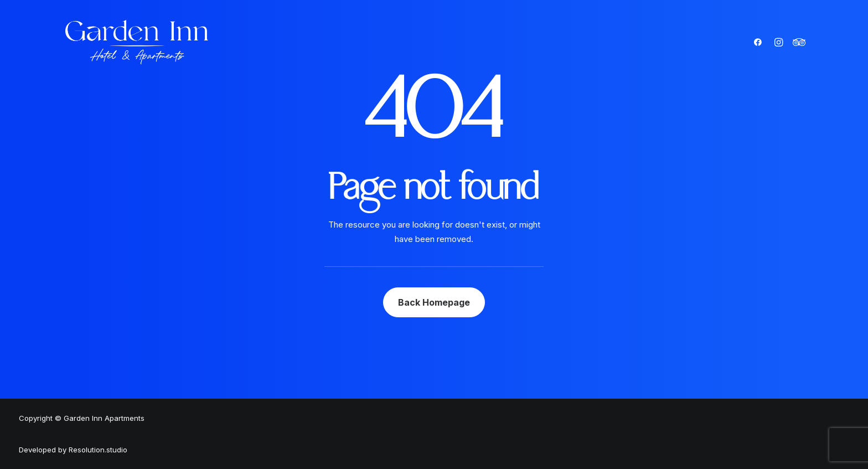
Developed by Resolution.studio (73, 450)
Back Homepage (434, 302)
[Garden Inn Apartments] (137, 42)
